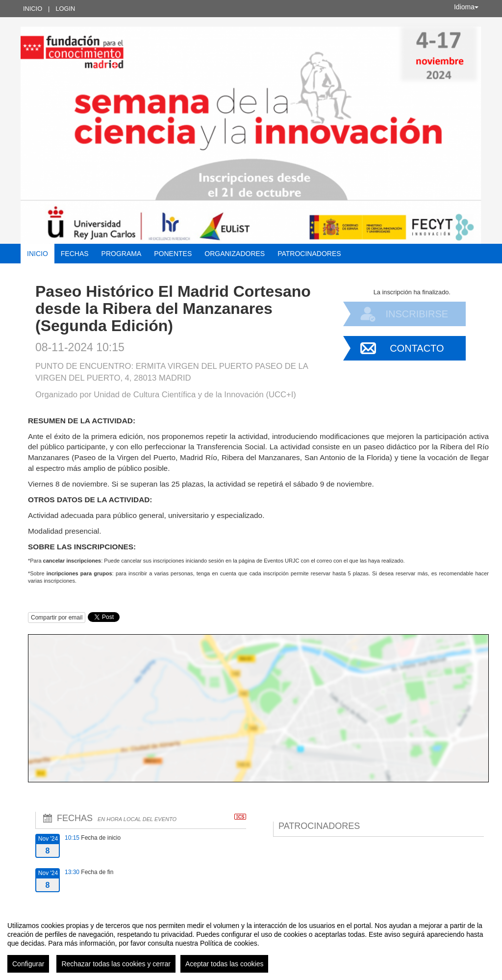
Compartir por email (57, 618)
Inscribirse (417, 314)
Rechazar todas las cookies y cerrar (116, 964)
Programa (122, 254)
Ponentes (173, 254)
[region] (251, 943)
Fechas (75, 254)
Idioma (466, 7)
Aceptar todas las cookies (225, 964)
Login (65, 9)
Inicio (33, 9)
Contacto (417, 348)
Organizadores (235, 254)
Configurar (28, 964)
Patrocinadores (309, 254)
